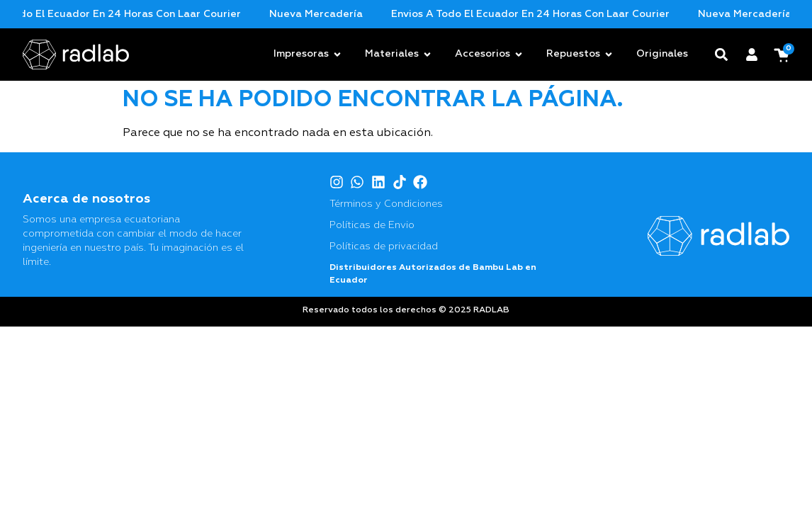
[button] (722, 54)
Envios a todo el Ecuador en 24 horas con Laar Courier (148, 14)
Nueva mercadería (362, 14)
